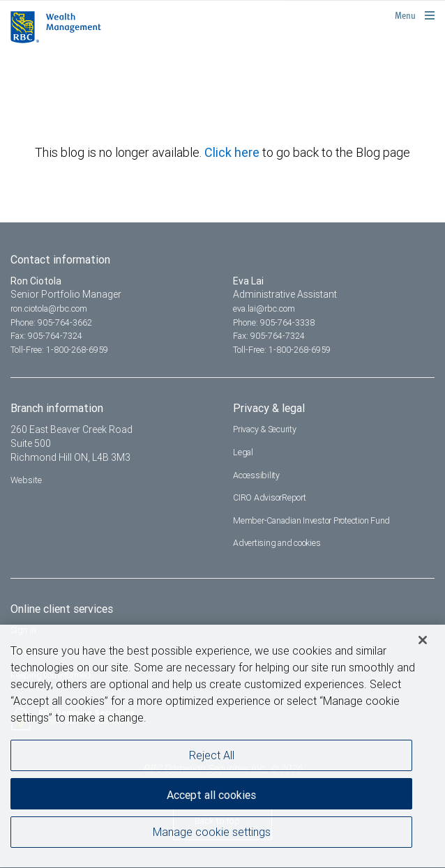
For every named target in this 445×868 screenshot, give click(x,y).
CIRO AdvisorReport (270, 497)
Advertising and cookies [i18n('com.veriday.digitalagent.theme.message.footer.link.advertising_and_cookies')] (277, 543)
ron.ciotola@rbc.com (49, 309)
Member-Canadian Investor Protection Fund (311, 520)
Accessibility (256, 475)
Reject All (212, 756)
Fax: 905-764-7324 (46, 336)
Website (26, 480)
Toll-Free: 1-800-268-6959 (59, 350)
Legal (243, 452)
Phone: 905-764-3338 (274, 322)
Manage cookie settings (212, 833)
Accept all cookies (211, 797)
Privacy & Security (265, 429)
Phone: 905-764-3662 (51, 322)
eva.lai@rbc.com (264, 309)
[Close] (423, 642)
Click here (233, 152)
